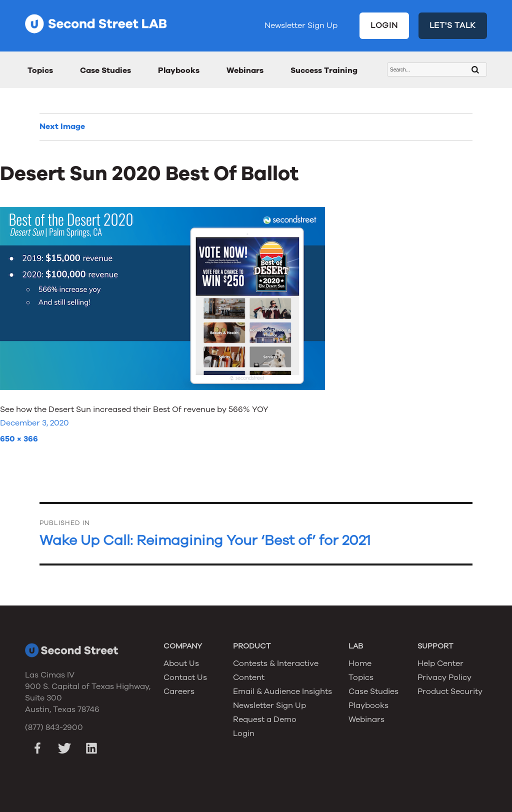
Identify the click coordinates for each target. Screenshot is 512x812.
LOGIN (384, 25)
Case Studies (105, 70)
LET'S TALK (453, 25)
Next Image (62, 126)
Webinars (245, 70)
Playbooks (179, 70)
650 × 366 (19, 439)
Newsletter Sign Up (301, 25)
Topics (40, 70)
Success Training (324, 70)
